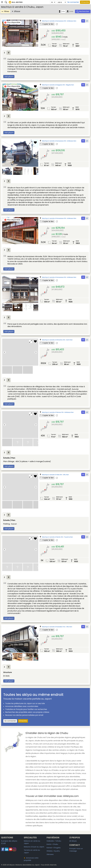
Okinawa (50, 854)
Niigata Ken (70, 85)
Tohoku (58, 841)
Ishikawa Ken (72, 21)
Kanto (49, 844)
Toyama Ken (68, 537)
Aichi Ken (69, 340)
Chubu (55, 844)
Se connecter (73, 2)
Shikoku (50, 851)
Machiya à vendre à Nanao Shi (53, 412)
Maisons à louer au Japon (34, 847)
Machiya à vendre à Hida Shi (52, 475)
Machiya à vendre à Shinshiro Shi (54, 340)
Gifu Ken (66, 475)
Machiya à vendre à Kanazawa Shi (54, 21)
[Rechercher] (83, 11)
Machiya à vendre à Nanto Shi (52, 537)
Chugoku (57, 848)
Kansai (49, 848)
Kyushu (57, 851)
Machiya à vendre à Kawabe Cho (54, 627)
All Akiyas (73, 841)
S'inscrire (85, 2)
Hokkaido (50, 841)
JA (87, 21)
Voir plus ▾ (9, 76)
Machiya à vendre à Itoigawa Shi (53, 85)
